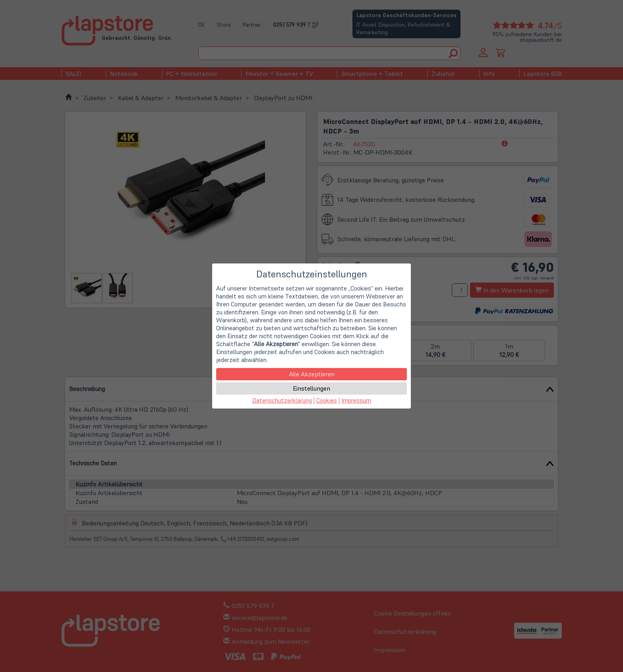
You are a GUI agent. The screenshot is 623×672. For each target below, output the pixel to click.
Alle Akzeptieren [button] (312, 374)
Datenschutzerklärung (282, 400)
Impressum (356, 400)
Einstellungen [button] (311, 388)
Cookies (327, 400)
